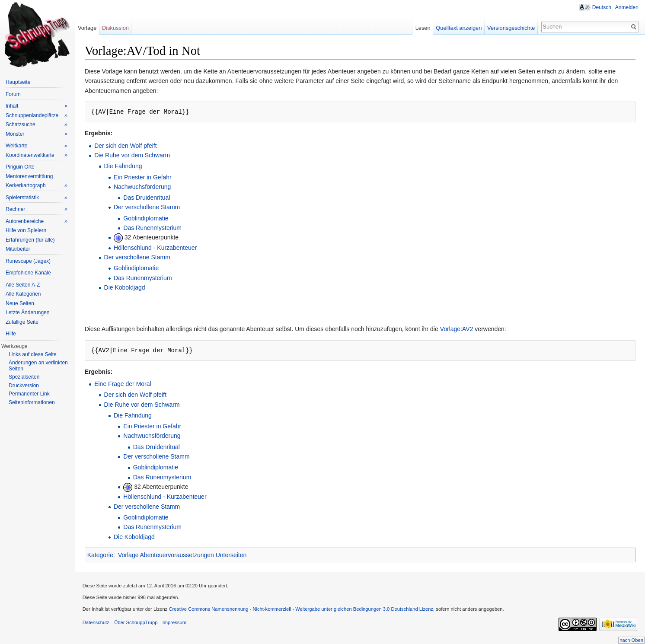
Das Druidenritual (149, 198)
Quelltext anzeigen (458, 28)
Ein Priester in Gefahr (145, 177)
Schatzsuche (37, 125)
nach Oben (631, 640)
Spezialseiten (24, 377)
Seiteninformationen (32, 402)
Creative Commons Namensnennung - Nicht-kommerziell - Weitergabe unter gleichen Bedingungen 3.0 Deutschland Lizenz (303, 611)
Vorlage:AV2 (459, 329)
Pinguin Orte (20, 167)
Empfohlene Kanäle (28, 273)
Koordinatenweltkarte (37, 155)
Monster (37, 134)
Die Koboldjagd (127, 288)
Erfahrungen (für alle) (30, 240)
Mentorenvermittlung (29, 176)
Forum (13, 94)
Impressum (177, 624)
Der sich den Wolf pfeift (128, 146)
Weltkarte (37, 146)
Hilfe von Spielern (26, 230)
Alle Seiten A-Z (23, 285)
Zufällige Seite (22, 322)
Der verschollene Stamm (149, 207)
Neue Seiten (20, 303)
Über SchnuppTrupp (138, 624)
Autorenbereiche (37, 222)
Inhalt (37, 106)
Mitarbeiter (18, 249)
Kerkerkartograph (37, 186)
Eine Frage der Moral (125, 384)
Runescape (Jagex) (28, 261)
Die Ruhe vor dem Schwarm (134, 156)
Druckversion (24, 386)
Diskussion (117, 28)
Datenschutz (98, 624)
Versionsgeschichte (510, 28)
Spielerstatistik (37, 198)
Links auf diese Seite (33, 354)
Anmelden (626, 7)
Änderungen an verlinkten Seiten (38, 366)
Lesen (422, 28)
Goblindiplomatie (148, 219)
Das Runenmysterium (155, 228)
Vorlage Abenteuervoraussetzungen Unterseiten (184, 555)
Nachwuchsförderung (144, 187)
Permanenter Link (29, 394)
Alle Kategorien (23, 294)
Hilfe (11, 334)
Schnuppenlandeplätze (37, 116)
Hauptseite (18, 82)
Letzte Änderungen (27, 312)
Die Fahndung (125, 166)
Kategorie (102, 555)
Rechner (37, 209)
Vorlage (88, 28)
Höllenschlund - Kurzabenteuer (157, 248)
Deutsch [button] (601, 7)
